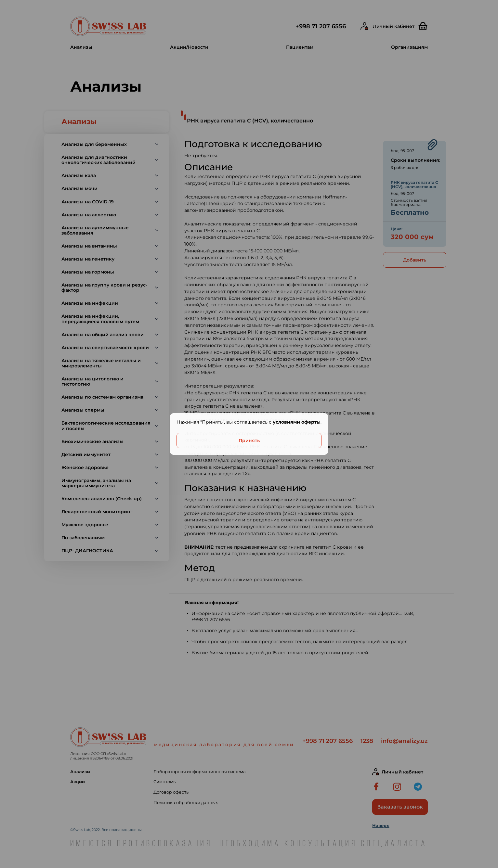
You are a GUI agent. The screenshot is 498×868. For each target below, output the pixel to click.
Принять (249, 440)
